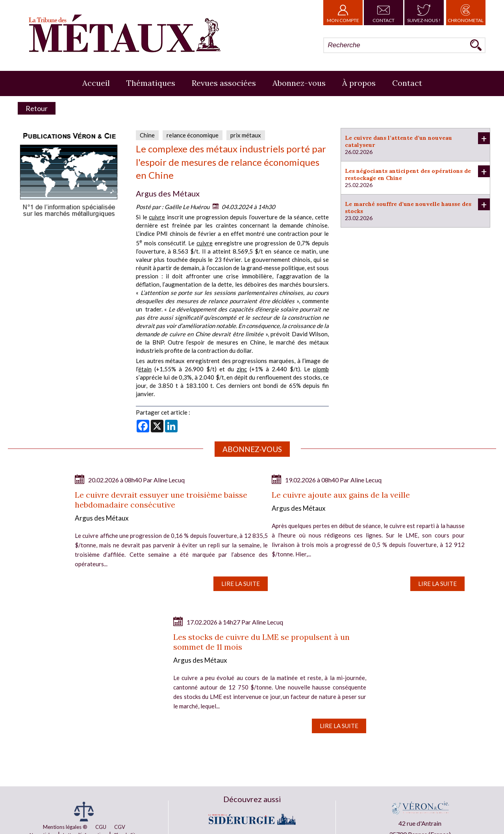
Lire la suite (241, 584)
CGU (101, 827)
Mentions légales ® (65, 827)
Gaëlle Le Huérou (187, 207)
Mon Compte (343, 13)
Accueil (96, 83)
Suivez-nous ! (424, 13)
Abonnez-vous (299, 83)
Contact (384, 13)
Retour (37, 108)
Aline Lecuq (169, 480)
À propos (359, 83)
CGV (120, 827)
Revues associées (224, 83)
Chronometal (466, 13)
